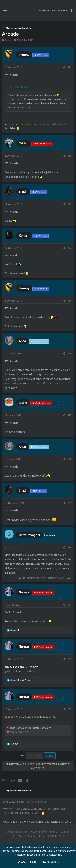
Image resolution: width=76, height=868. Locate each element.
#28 (70, 459)
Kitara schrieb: (15, 87)
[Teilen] (64, 67)
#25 (70, 301)
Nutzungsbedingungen (31, 809)
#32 (70, 659)
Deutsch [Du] (36, 802)
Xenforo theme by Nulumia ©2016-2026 (41, 836)
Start (35, 813)
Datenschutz (56, 809)
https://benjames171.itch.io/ (21, 667)
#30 (70, 548)
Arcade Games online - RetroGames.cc (29, 728)
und (20, 680)
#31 (70, 605)
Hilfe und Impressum (16, 813)
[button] (5, 11)
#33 (70, 709)
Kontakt (8, 809)
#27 (70, 415)
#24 (70, 248)
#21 (70, 67)
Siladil (23, 192)
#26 (70, 354)
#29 (70, 503)
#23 (70, 204)
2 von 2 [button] (50, 756)
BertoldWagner (29, 535)
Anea (22, 341)
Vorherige (34, 755)
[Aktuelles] (72, 11)
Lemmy (24, 55)
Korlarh (8, 40)
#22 (70, 156)
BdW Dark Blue (13, 802)
